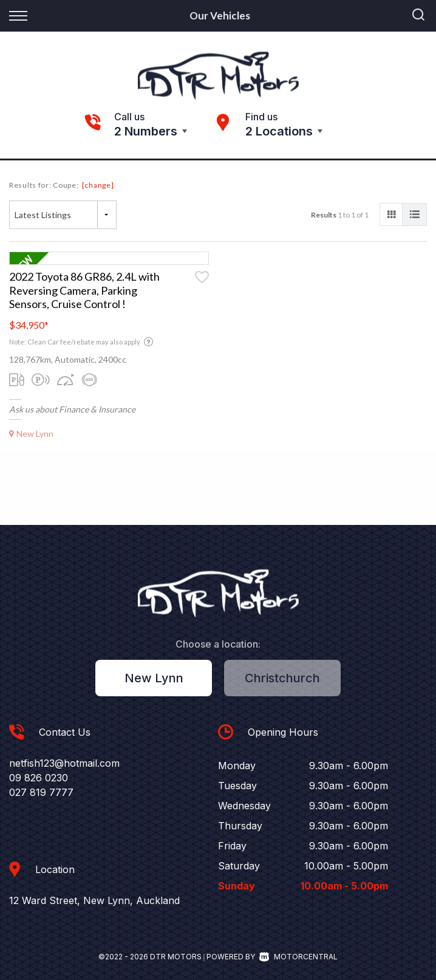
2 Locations (279, 131)
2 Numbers (146, 131)
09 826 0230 (39, 778)
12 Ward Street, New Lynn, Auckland (94, 900)
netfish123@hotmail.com (64, 763)
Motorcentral (298, 957)
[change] (98, 185)
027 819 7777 (41, 792)
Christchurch (282, 678)
